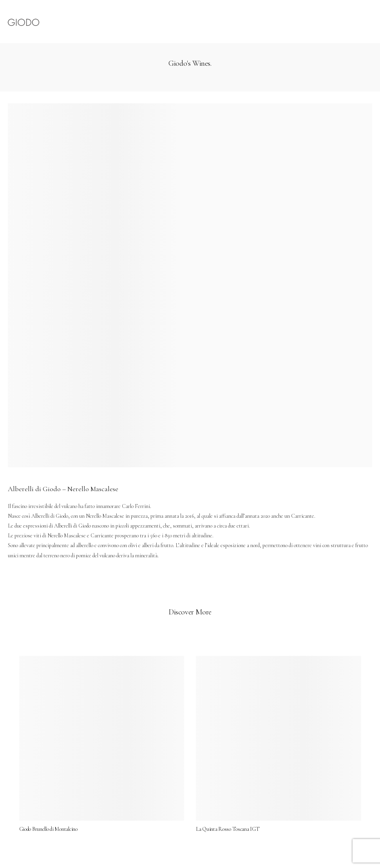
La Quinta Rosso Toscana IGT (228, 822)
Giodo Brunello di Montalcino (55, 822)
